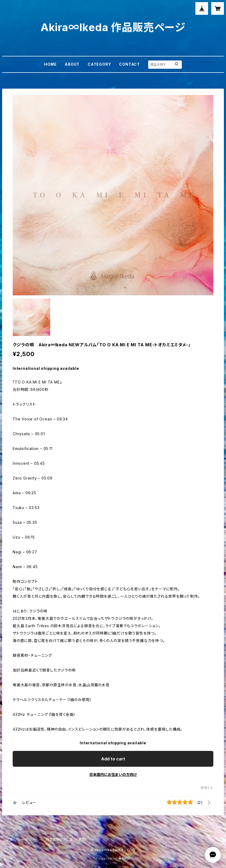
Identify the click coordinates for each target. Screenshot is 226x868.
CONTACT (130, 64)
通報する (207, 788)
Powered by (113, 858)
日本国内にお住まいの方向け (113, 775)
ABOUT (72, 64)
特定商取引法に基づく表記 (66, 839)
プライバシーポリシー (22, 839)
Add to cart (113, 759)
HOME (50, 64)
